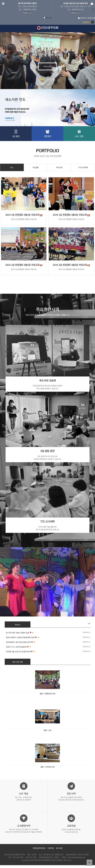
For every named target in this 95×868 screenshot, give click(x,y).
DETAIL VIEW (48, 66)
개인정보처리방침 (39, 848)
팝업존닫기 (88, 22)
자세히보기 (10, 118)
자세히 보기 (24, 13)
